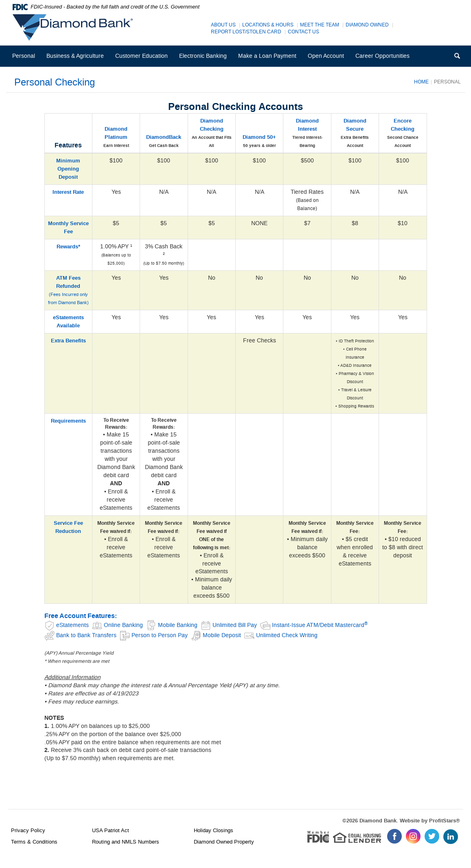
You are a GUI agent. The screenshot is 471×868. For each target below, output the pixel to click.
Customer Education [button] (141, 56)
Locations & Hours (268, 25)
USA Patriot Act (111, 830)
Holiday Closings (214, 830)
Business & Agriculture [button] (75, 56)
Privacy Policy (28, 830)
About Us (223, 25)
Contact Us (303, 32)
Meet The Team (320, 25)
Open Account (326, 56)
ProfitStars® (445, 821)
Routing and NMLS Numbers (126, 842)
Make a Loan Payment (267, 56)
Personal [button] (24, 56)
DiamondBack (164, 137)
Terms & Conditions (34, 842)
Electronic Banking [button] (203, 56)
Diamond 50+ (259, 137)
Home (421, 82)
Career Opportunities (385, 59)
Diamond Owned (367, 25)
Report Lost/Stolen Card (246, 32)
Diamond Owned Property (224, 842)
